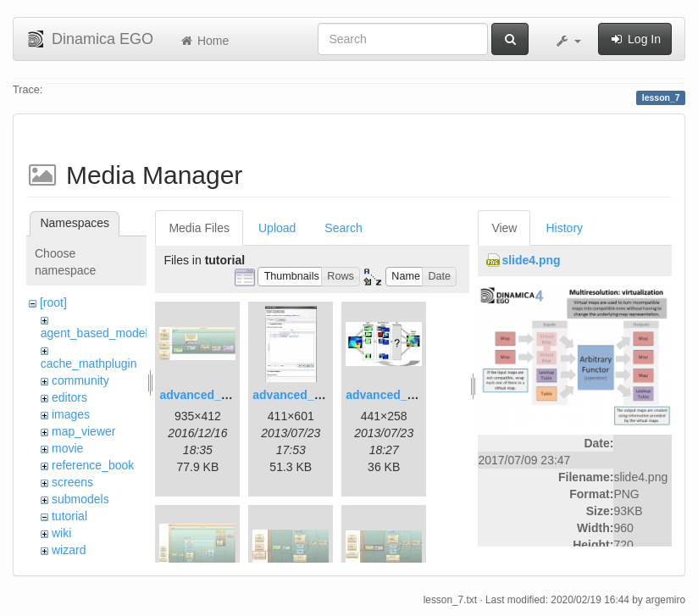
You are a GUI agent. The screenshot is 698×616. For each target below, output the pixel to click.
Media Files (199, 228)
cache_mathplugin (89, 363)
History (564, 228)
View (504, 228)
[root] (53, 302)
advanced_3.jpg (390, 395)
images (71, 414)
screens (72, 482)
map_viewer (83, 431)
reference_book (93, 465)
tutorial (69, 516)
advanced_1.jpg (204, 395)
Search (343, 228)
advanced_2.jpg (297, 395)
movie (67, 448)
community (80, 380)
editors (69, 397)
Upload (277, 228)
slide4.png (531, 260)
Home (204, 41)
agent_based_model (94, 333)
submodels (80, 499)
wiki (61, 533)
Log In (635, 39)
